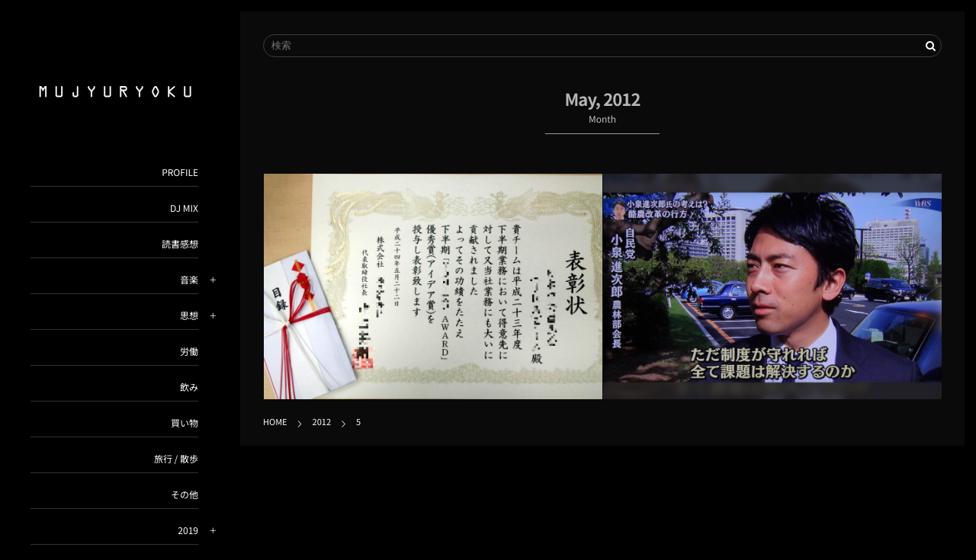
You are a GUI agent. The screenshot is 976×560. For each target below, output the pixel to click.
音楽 (189, 280)
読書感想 (180, 244)
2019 (188, 531)
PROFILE (180, 173)
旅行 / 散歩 (176, 459)
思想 (189, 316)
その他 (185, 495)
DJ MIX (184, 208)
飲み (189, 387)
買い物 (185, 423)
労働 (189, 352)
